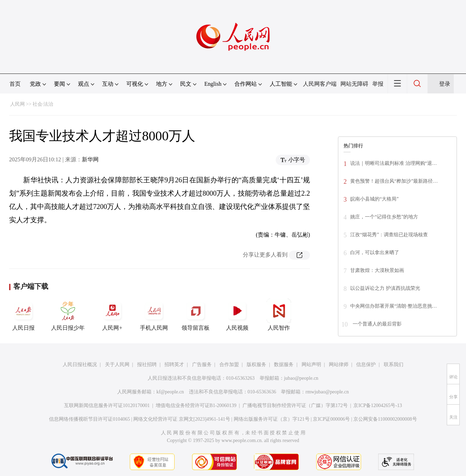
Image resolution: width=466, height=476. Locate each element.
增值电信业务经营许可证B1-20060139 (196, 405)
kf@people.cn (170, 392)
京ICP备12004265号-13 (377, 405)
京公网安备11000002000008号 (385, 419)
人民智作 (279, 315)
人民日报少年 (68, 315)
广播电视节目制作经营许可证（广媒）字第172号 (295, 405)
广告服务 (202, 365)
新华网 (90, 159)
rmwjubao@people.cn (327, 392)
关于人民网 (117, 365)
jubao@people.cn (301, 378)
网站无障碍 (354, 84)
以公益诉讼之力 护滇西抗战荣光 (385, 288)
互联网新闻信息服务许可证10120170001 (107, 405)
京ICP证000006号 (331, 419)
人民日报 (23, 315)
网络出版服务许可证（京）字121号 (272, 419)
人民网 (17, 104)
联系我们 (394, 365)
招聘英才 (174, 365)
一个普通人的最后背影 (376, 324)
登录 (445, 84)
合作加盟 (229, 365)
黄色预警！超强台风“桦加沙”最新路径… (394, 181)
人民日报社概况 (80, 365)
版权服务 (256, 365)
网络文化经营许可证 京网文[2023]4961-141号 (182, 419)
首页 (15, 84)
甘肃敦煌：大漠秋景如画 (377, 270)
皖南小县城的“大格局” (374, 199)
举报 (378, 84)
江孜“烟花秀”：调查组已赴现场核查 (389, 235)
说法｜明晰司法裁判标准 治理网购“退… (394, 163)
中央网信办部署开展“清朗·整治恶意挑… (394, 306)
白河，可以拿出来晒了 (375, 253)
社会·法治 (43, 104)
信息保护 (366, 365)
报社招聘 (147, 365)
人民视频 (237, 315)
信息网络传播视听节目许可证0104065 (89, 419)
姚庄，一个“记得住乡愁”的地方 (384, 217)
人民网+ (112, 315)
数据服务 (284, 365)
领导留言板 (196, 315)
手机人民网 (154, 315)
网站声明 (311, 365)
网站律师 (339, 365)
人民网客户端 (320, 84)
